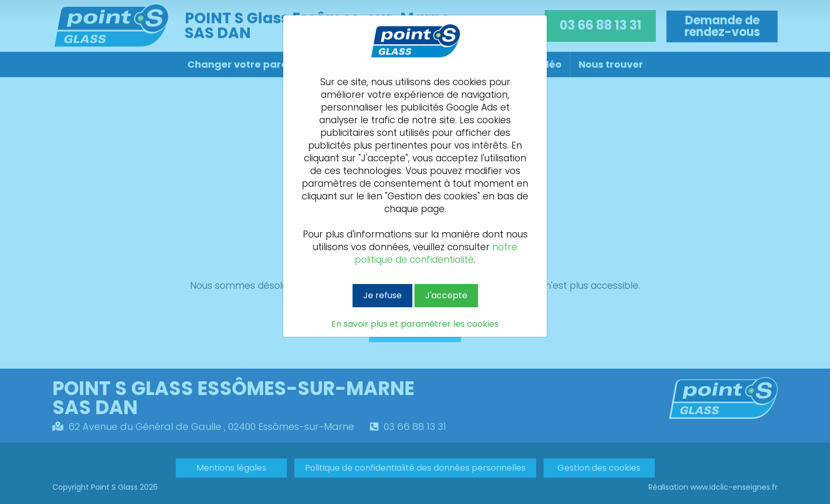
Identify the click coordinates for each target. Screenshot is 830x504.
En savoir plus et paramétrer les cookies (415, 324)
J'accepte (446, 295)
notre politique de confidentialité (436, 253)
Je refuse (382, 295)
